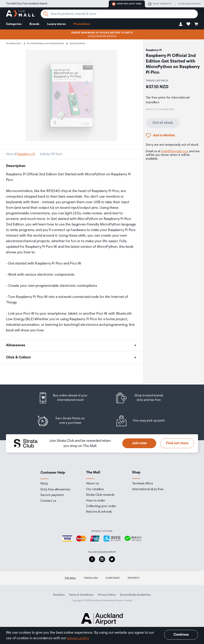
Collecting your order (101, 506)
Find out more (177, 443)
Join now (139, 443)
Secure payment (52, 495)
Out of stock (163, 123)
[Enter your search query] (119, 14)
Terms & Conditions (81, 595)
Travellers (91, 578)
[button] (181, 24)
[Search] (46, 14)
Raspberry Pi (26, 154)
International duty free (148, 489)
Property (134, 578)
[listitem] (67, 398)
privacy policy (78, 638)
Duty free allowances (55, 490)
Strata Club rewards (100, 495)
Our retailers (95, 489)
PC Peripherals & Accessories (46, 44)
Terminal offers (142, 484)
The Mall (70, 578)
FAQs (44, 484)
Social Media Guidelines (135, 595)
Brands (34, 24)
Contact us (48, 501)
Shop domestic (160, 4)
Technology (14, 44)
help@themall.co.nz (175, 151)
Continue (181, 635)
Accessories (78, 44)
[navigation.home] (20, 14)
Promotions (82, 24)
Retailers (59, 595)
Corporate (113, 578)
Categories (14, 24)
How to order (96, 501)
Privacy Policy (107, 595)
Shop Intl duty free (127, 4)
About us (92, 484)
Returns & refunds (99, 512)
